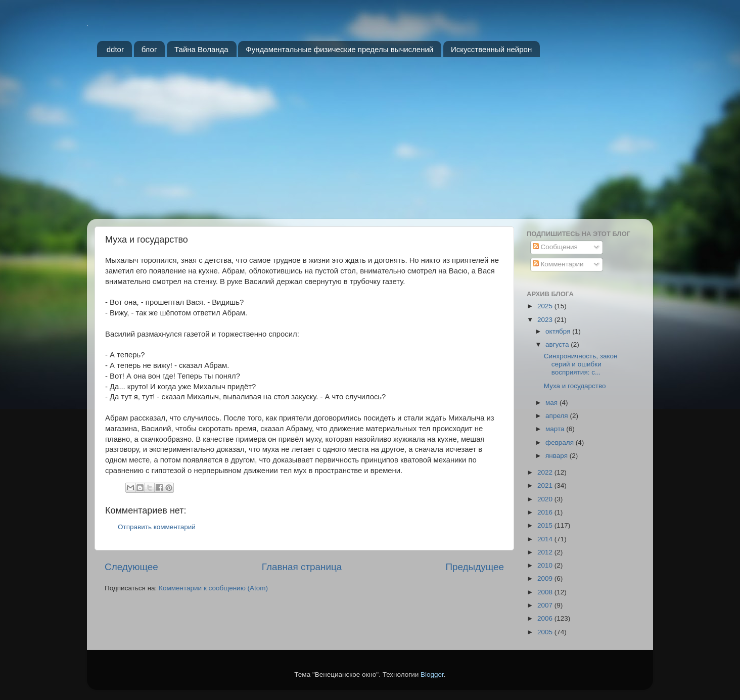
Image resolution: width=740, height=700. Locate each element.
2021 (546, 485)
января (558, 456)
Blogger (432, 674)
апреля (558, 416)
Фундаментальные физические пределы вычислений (339, 49)
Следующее (131, 567)
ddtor (115, 49)
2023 (546, 320)
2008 (546, 592)
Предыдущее (475, 567)
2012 (546, 552)
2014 (546, 539)
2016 (546, 512)
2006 (546, 618)
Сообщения (555, 247)
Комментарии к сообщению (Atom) (213, 588)
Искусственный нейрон (491, 49)
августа (558, 344)
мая (552, 403)
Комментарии (558, 264)
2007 (546, 605)
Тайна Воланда (201, 49)
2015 (546, 525)
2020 (546, 499)
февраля (561, 442)
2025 (546, 306)
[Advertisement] (370, 143)
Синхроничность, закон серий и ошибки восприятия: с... (581, 364)
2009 (546, 578)
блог (149, 49)
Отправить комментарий (157, 527)
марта (556, 429)
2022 (546, 472)
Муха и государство (575, 386)
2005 (546, 632)
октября (559, 331)
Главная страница (302, 567)
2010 (546, 565)
